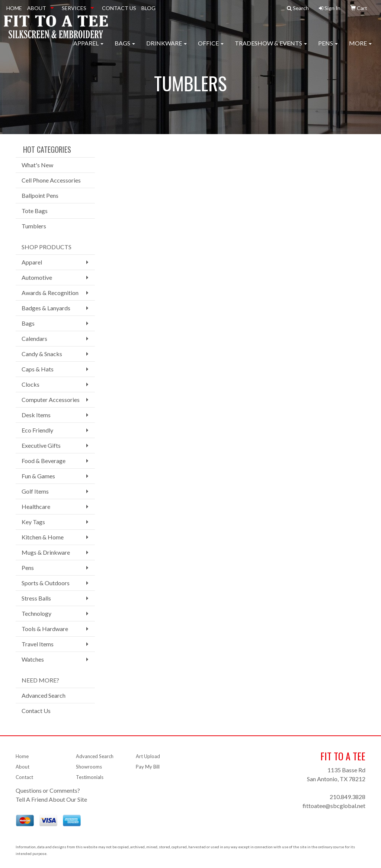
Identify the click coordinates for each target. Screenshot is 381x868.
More (360, 48)
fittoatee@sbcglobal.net (334, 806)
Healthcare (36, 506)
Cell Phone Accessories (51, 180)
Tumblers (34, 226)
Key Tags (33, 522)
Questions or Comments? (48, 790)
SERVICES (74, 8)
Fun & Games (38, 476)
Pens (328, 48)
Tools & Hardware (45, 629)
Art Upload (148, 756)
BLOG (148, 8)
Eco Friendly (37, 430)
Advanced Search (44, 695)
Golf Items (35, 491)
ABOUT (37, 8)
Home (22, 756)
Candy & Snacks (42, 354)
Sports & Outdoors (46, 583)
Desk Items (36, 415)
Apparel (88, 48)
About (23, 767)
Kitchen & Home (43, 537)
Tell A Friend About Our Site (51, 799)
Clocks (31, 384)
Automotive (37, 277)
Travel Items (38, 644)
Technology (36, 613)
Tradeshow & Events (271, 48)
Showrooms (89, 767)
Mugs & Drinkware (46, 552)
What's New (37, 165)
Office (211, 48)
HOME (14, 8)
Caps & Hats (38, 369)
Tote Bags (35, 211)
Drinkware (167, 48)
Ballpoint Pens (40, 195)
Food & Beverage (44, 461)
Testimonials (90, 777)
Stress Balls (36, 598)
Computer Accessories (51, 400)
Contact (24, 777)
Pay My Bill (148, 767)
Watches (33, 659)
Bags (125, 48)
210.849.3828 (348, 797)
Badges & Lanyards (46, 308)
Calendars (34, 338)
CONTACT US (119, 8)
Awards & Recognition (50, 293)
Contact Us (36, 711)
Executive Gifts (41, 445)
